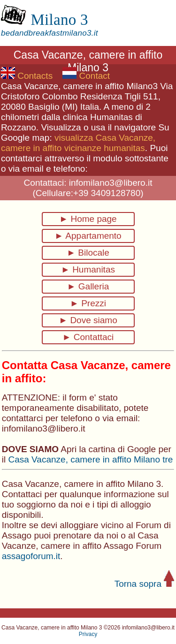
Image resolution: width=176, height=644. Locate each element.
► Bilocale (88, 253)
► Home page (88, 219)
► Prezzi (88, 303)
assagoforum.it (31, 556)
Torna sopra (145, 584)
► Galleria (88, 286)
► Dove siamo (88, 320)
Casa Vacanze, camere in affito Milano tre (90, 459)
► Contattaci (88, 337)
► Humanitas (88, 269)
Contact (86, 76)
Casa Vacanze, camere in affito (62, 86)
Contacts (27, 76)
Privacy (88, 634)
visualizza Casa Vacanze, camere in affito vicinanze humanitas (78, 143)
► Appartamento (88, 236)
